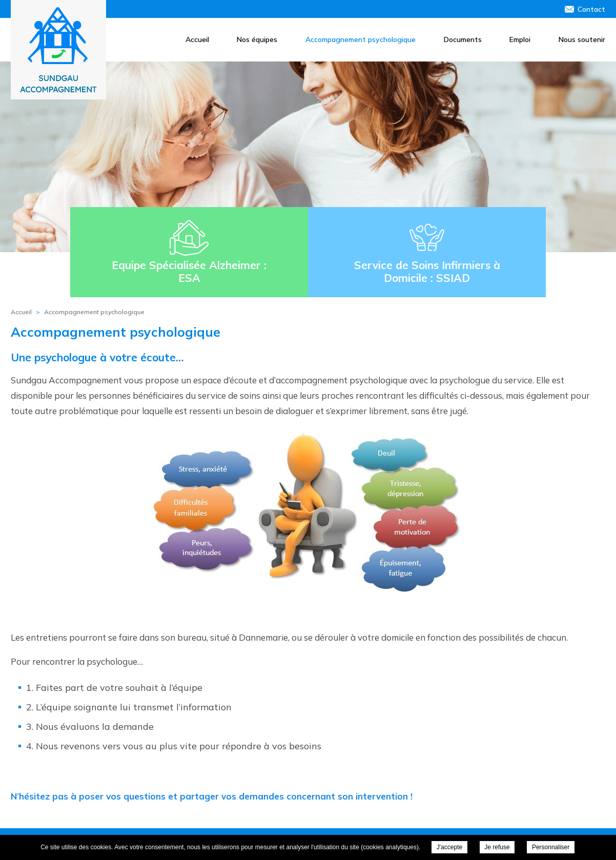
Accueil (197, 39)
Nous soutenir (582, 39)
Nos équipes (257, 39)
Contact (591, 9)
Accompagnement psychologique (361, 39)
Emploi (520, 39)
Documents (463, 39)
